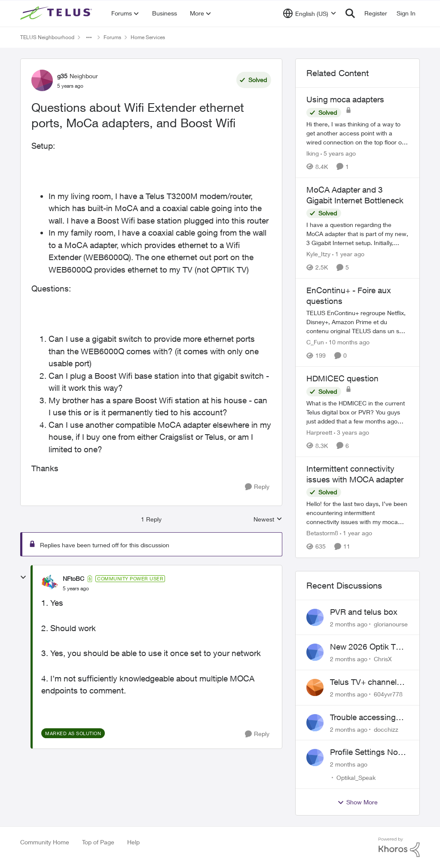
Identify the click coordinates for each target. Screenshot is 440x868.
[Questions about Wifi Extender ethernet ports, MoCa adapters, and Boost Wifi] (76, 589)
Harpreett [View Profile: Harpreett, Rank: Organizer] (319, 432)
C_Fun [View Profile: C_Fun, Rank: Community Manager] (315, 342)
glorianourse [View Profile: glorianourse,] (391, 624)
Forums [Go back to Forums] (112, 37)
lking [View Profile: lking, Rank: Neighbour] (313, 153)
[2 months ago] (349, 624)
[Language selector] (310, 13)
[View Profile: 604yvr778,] (315, 687)
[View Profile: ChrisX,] (315, 652)
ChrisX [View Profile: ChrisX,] (383, 659)
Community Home (45, 842)
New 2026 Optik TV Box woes (365, 647)
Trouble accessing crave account (363, 718)
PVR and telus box (364, 612)
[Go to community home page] (57, 13)
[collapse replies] (23, 577)
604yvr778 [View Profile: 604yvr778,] (388, 694)
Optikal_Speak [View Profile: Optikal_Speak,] (356, 778)
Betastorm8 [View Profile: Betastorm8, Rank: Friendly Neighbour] (322, 533)
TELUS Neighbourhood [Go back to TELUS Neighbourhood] (47, 37)
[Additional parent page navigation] (89, 37)
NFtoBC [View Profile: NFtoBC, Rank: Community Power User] (73, 578)
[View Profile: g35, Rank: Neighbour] (42, 80)
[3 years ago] (351, 432)
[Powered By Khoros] (399, 847)
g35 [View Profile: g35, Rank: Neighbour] (62, 76)
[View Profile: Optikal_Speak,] (315, 758)
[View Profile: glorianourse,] (315, 617)
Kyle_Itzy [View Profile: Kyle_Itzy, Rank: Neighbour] (318, 254)
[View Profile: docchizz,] (315, 723)
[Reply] (257, 487)
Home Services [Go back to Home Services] (148, 37)
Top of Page (98, 842)
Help (133, 842)
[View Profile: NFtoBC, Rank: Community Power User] (50, 583)
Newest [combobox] (268, 520)
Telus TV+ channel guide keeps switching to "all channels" (363, 682)
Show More (357, 802)
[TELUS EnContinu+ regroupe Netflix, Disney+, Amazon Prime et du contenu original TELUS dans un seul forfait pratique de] (357, 322)
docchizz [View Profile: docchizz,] (386, 729)
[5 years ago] (338, 153)
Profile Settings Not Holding (365, 752)
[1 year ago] (348, 254)
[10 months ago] (348, 342)
